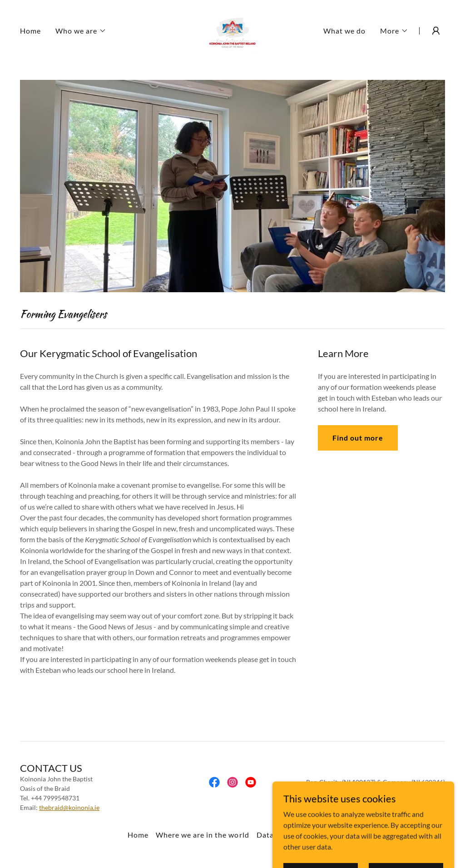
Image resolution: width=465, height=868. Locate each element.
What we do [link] (344, 31)
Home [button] (138, 835)
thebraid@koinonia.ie (69, 807)
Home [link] (30, 31)
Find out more (358, 438)
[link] (232, 30)
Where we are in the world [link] (202, 835)
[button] (81, 31)
